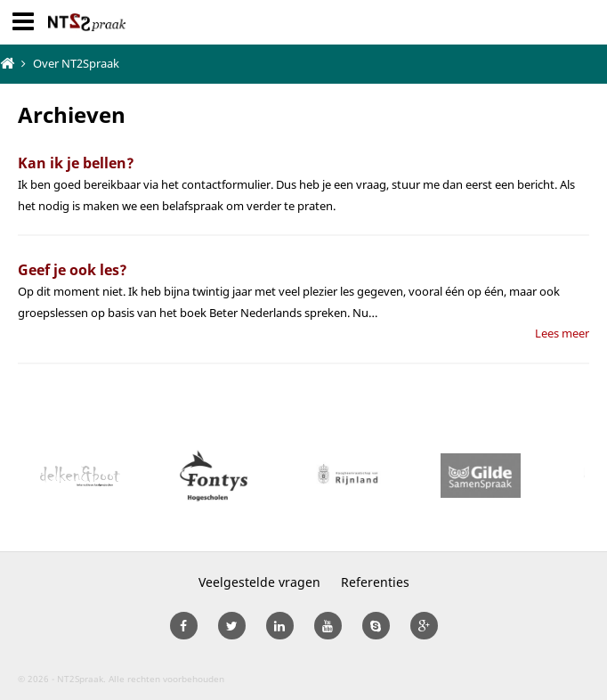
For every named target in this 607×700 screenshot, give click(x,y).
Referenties (375, 582)
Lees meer (562, 333)
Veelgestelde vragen (259, 582)
